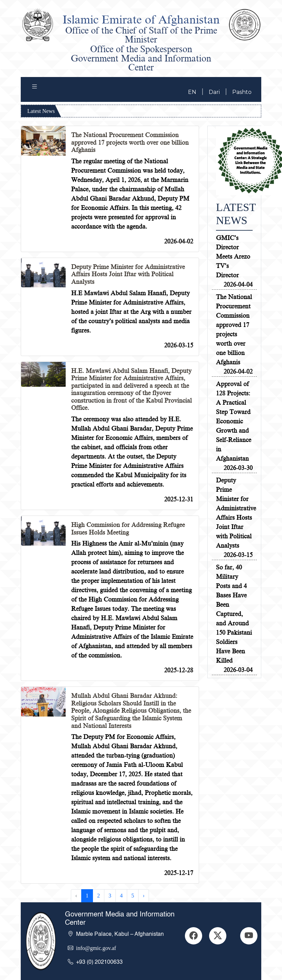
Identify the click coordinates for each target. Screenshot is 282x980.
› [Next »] (144, 896)
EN (192, 92)
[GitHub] (218, 936)
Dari (214, 92)
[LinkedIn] (194, 936)
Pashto (242, 92)
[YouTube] (249, 936)
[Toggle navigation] (35, 88)
